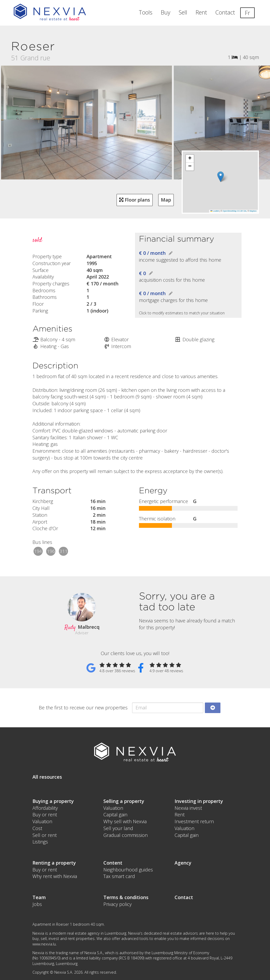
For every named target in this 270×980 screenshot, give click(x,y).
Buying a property (53, 801)
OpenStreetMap (230, 211)
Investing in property (199, 801)
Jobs (37, 904)
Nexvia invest (188, 808)
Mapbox (253, 211)
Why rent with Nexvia (55, 876)
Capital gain (115, 815)
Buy (166, 12)
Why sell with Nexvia (125, 821)
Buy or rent (45, 815)
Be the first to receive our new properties (83, 708)
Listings (40, 842)
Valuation (42, 821)
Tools (146, 12)
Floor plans (135, 200)
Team (39, 897)
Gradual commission (126, 835)
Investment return (194, 821)
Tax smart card (119, 876)
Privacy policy (117, 904)
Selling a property (124, 801)
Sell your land (118, 828)
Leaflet (215, 211)
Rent (201, 12)
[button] (221, 177)
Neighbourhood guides (128, 870)
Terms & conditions (126, 897)
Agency (183, 863)
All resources (47, 777)
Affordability (45, 808)
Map (166, 200)
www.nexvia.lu (44, 944)
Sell (183, 12)
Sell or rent (45, 835)
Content (113, 863)
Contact (225, 12)
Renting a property (54, 863)
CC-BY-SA (242, 211)
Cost (37, 828)
